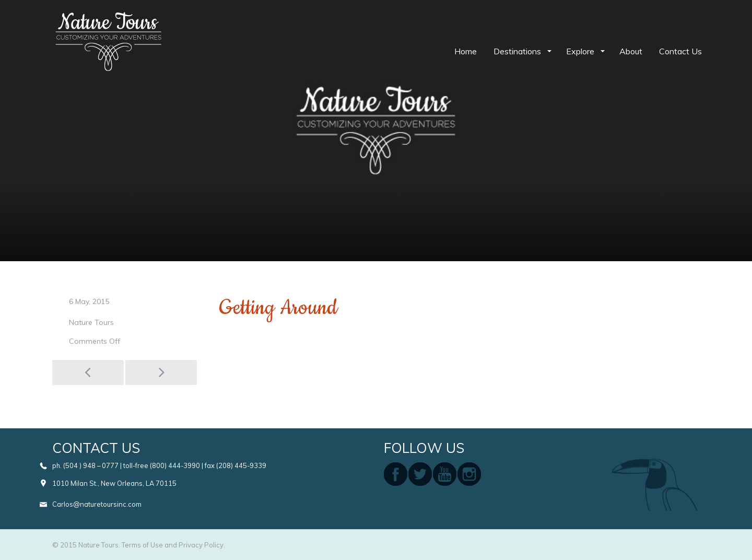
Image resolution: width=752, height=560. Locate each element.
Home (466, 51)
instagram (469, 474)
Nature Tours (91, 322)
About (631, 51)
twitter (420, 474)
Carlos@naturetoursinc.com (97, 504)
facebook (396, 474)
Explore (581, 51)
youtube (445, 474)
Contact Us (680, 51)
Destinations (518, 51)
